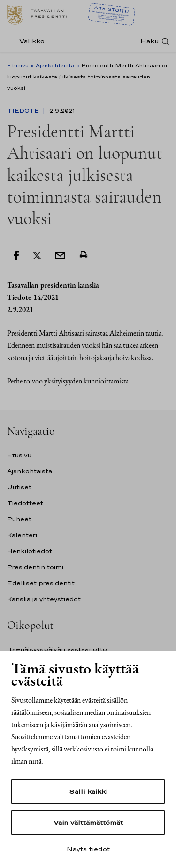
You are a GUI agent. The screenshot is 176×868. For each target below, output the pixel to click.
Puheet (19, 519)
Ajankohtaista (55, 65)
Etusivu (18, 65)
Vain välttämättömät (88, 822)
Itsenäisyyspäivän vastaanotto (57, 649)
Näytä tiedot (88, 849)
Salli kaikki (88, 791)
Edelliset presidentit (41, 583)
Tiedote (24, 111)
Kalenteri (22, 535)
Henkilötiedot (30, 551)
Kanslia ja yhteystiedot (44, 599)
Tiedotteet (25, 503)
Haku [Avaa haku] (150, 41)
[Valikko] (29, 41)
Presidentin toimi (35, 567)
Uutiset (19, 487)
